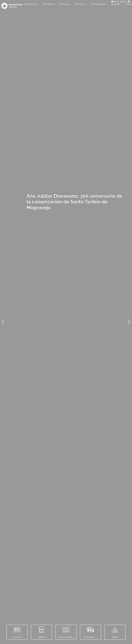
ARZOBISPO (48, 4)
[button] (3, 322)
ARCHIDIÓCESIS (31, 4)
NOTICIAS (17, 632)
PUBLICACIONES (65, 632)
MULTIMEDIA (90, 632)
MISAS (115, 632)
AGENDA (42, 632)
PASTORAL (80, 4)
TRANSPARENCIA (98, 4)
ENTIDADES (64, 4)
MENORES (116, 4)
